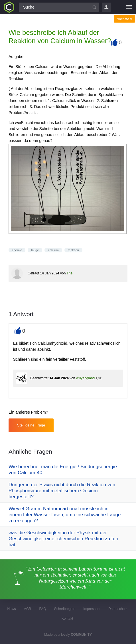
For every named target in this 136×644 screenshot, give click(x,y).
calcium (53, 250)
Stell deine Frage (31, 425)
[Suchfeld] (59, 7)
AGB (28, 609)
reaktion (73, 250)
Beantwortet (39, 378)
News (11, 609)
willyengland (85, 378)
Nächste (124, 19)
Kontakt (67, 619)
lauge (35, 250)
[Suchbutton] (94, 7)
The (70, 273)
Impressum (92, 609)
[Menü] (129, 7)
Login (106, 7)
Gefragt (33, 273)
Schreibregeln (65, 609)
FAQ (42, 609)
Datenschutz (118, 609)
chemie (17, 250)
